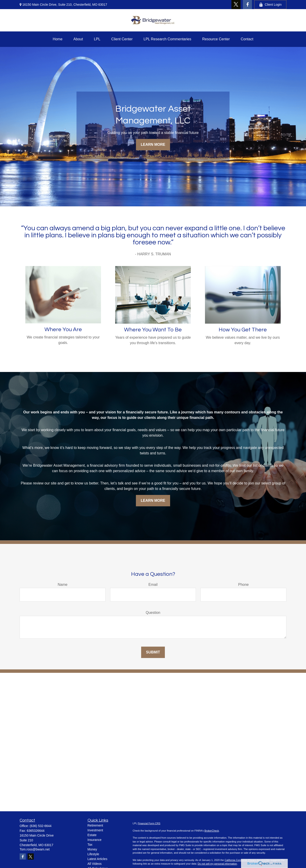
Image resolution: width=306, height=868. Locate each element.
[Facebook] (247, 5)
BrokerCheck (212, 831)
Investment (95, 830)
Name (63, 585)
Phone (244, 585)
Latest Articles (97, 859)
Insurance (95, 840)
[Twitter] (236, 5)
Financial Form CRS (149, 823)
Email (153, 585)
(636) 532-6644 (41, 826)
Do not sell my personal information (217, 864)
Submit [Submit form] (153, 652)
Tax (90, 845)
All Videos (95, 864)
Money (92, 849)
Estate (92, 835)
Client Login (270, 5)
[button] (58, 39)
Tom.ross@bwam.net (35, 849)
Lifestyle (93, 854)
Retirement (95, 825)
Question (153, 613)
